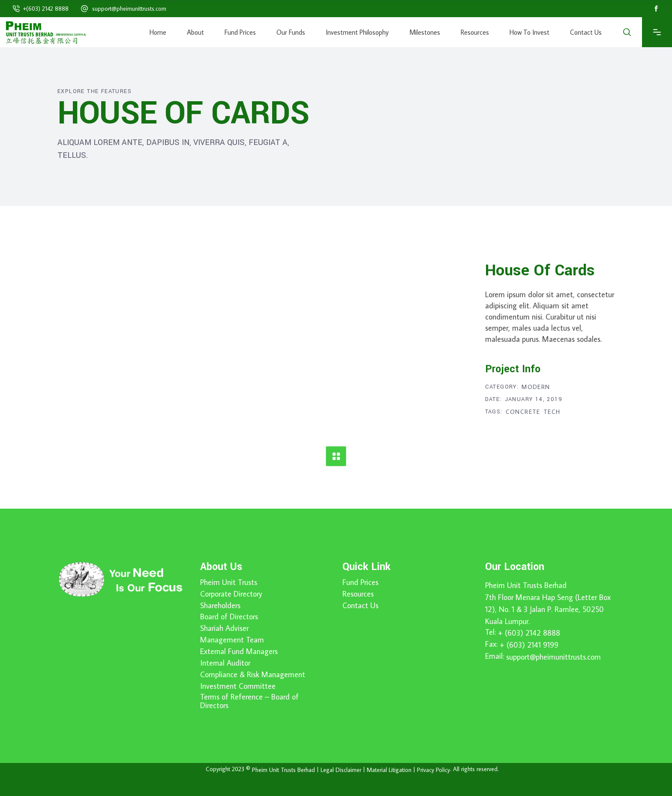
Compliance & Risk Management (253, 675)
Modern (536, 387)
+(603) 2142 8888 (46, 9)
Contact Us (360, 606)
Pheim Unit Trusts (229, 582)
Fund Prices (360, 582)
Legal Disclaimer (341, 770)
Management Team (232, 640)
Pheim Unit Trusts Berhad (526, 585)
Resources (358, 594)
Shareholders (220, 606)
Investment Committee (238, 686)
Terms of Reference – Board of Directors (249, 701)
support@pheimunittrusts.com (129, 9)
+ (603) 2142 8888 (529, 633)
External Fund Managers (239, 651)
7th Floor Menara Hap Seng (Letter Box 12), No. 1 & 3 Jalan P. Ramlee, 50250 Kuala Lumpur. (548, 609)
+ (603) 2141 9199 (529, 645)
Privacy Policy (433, 770)
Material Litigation (389, 770)
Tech (552, 412)
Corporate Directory (231, 594)
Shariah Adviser (224, 628)
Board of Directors (229, 617)
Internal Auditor (225, 663)
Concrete (523, 412)
